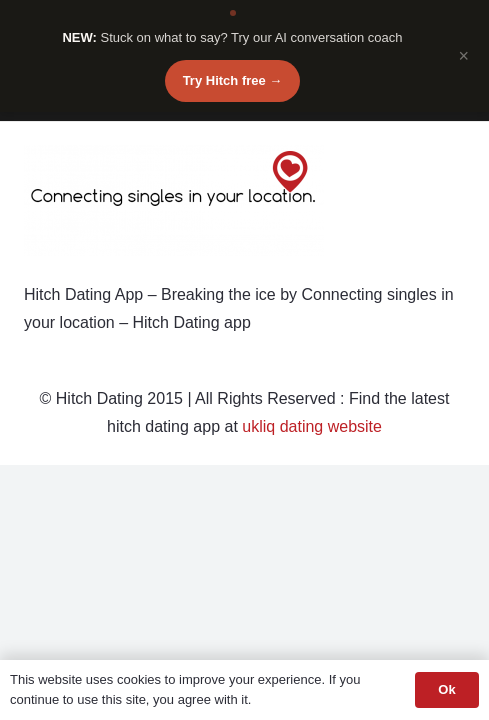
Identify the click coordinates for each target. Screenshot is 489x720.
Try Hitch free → (233, 80)
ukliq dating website (312, 426)
